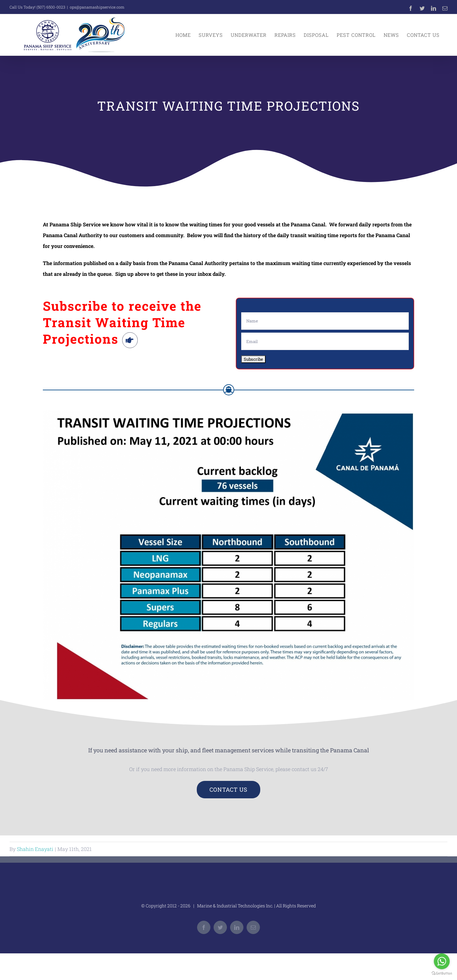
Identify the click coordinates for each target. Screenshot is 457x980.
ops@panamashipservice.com (97, 7)
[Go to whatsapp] (442, 961)
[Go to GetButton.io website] (442, 974)
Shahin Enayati (35, 849)
